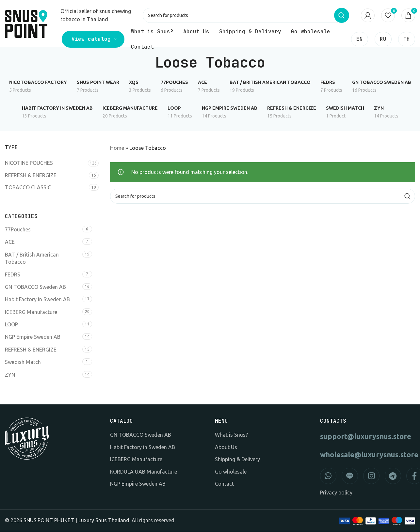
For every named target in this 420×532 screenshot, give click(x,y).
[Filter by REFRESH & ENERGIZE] (46, 176)
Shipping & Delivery (237, 460)
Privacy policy (336, 493)
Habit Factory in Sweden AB (37, 300)
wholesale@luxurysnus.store (368, 455)
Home (117, 148)
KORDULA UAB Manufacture (144, 472)
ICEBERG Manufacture (31, 312)
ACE (10, 243)
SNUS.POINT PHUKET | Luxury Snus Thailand (76, 521)
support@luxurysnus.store (366, 437)
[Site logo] (26, 19)
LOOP (11, 325)
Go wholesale (231, 472)
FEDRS (13, 275)
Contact (224, 484)
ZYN (10, 375)
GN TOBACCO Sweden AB (35, 287)
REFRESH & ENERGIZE (31, 350)
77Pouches (18, 230)
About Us (226, 447)
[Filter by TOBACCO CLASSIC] (46, 188)
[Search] (246, 16)
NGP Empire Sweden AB (33, 337)
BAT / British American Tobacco (32, 258)
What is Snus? (231, 435)
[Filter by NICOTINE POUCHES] (46, 164)
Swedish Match (23, 362)
